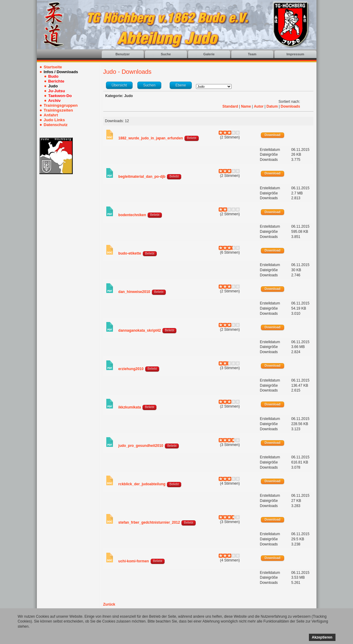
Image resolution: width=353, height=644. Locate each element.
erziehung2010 (131, 369)
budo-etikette (130, 253)
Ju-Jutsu (57, 91)
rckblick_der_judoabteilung (142, 484)
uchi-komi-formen (134, 561)
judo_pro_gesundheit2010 (141, 446)
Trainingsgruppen (61, 105)
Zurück (109, 604)
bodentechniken (132, 215)
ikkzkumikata (130, 407)
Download (273, 135)
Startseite (53, 67)
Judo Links (54, 120)
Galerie (209, 54)
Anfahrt (51, 115)
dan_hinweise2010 (134, 292)
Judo (53, 86)
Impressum (295, 54)
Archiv (55, 101)
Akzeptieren (322, 637)
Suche (166, 54)
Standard (230, 106)
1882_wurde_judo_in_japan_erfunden (151, 138)
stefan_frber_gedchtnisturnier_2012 (149, 522)
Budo (53, 76)
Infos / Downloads (61, 72)
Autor (259, 106)
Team (252, 54)
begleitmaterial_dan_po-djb (142, 177)
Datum (272, 106)
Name (246, 106)
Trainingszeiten (58, 110)
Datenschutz (56, 125)
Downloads (290, 106)
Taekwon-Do (60, 96)
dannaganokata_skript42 (140, 330)
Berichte (56, 81)
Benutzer (122, 54)
